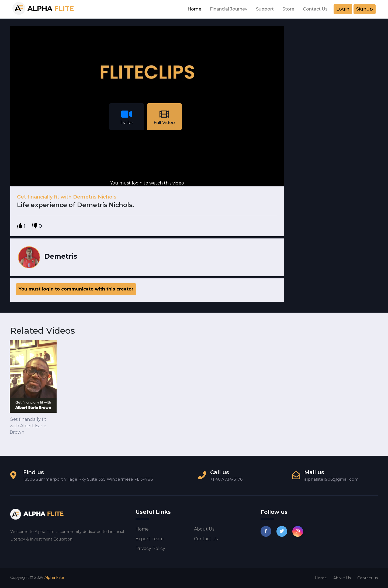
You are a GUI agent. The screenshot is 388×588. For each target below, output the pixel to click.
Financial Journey (229, 9)
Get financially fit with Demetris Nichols (67, 197)
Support (265, 9)
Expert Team (150, 539)
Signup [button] (365, 9)
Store (288, 9)
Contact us (206, 539)
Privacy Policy (150, 548)
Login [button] (343, 9)
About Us (342, 578)
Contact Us (315, 9)
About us (204, 529)
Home (194, 9)
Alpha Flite (54, 577)
